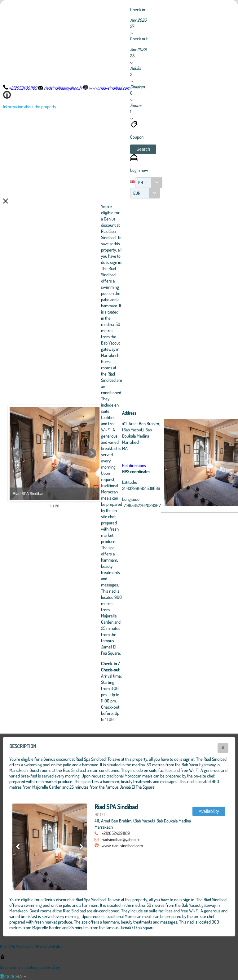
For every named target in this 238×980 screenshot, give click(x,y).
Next (126, 453)
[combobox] (149, 183)
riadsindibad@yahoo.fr (121, 839)
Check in (138, 9)
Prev (18, 453)
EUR (137, 193)
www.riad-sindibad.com (122, 845)
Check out (139, 38)
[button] (143, 149)
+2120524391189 (116, 833)
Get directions (168, 465)
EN (141, 183)
